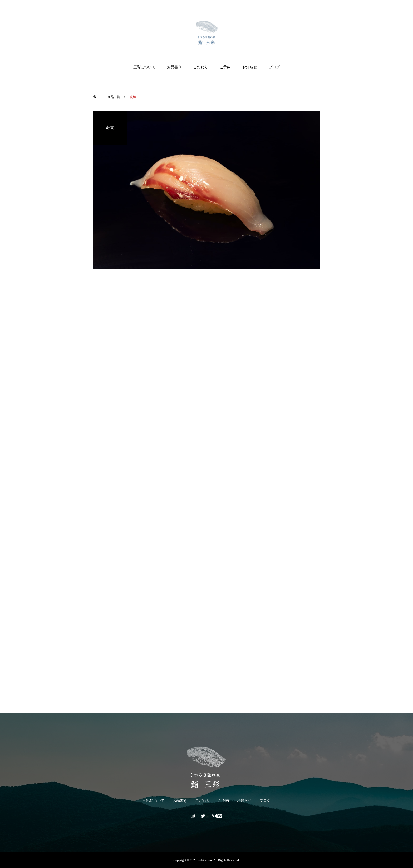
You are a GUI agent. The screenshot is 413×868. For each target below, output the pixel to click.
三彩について (144, 67)
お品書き (174, 67)
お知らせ (250, 67)
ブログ (274, 67)
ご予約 (225, 67)
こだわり (201, 67)
